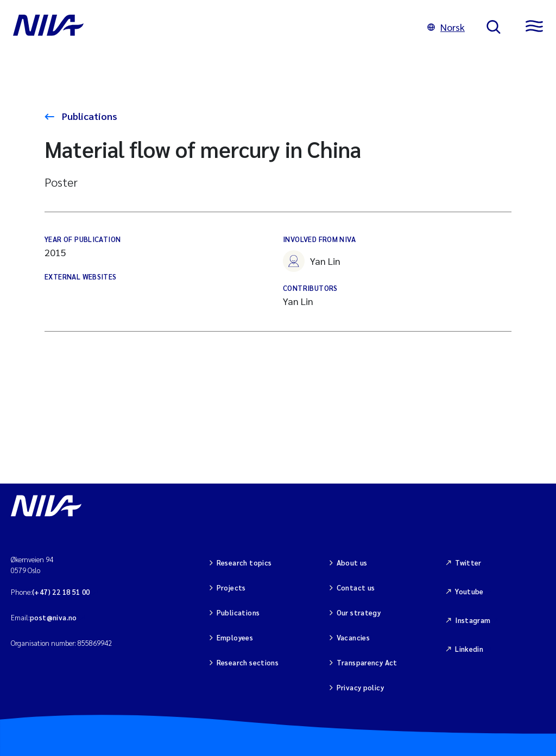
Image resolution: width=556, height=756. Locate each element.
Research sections (248, 662)
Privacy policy (360, 687)
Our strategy (359, 612)
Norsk (446, 27)
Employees (235, 637)
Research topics (244, 563)
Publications (89, 116)
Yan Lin (312, 261)
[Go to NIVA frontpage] (209, 27)
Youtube (469, 591)
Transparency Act (367, 662)
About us (352, 563)
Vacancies (353, 637)
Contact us (356, 587)
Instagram (473, 620)
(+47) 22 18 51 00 (61, 592)
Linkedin (469, 649)
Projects (231, 587)
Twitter (468, 563)
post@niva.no (53, 617)
